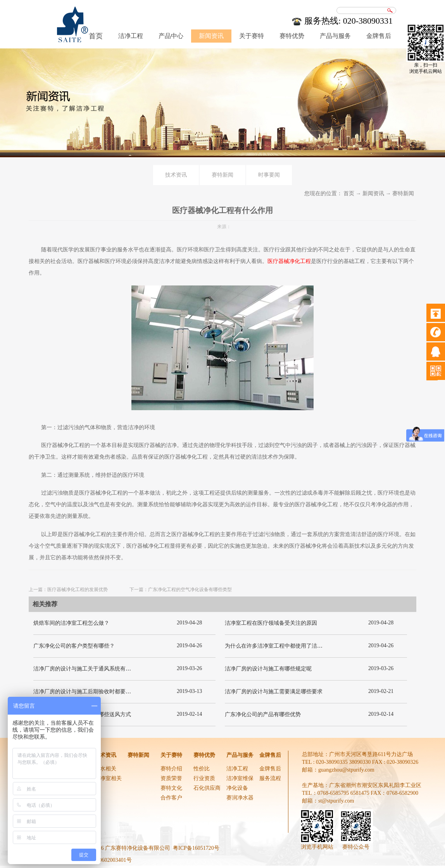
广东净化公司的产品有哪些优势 (263, 714)
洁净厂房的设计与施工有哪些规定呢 (268, 669)
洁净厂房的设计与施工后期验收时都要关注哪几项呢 (96, 692)
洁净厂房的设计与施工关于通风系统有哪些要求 (90, 669)
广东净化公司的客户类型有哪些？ (74, 646)
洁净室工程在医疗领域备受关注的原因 (271, 623)
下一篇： (181, 590)
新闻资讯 (373, 193)
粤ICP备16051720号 (196, 848)
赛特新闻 (403, 193)
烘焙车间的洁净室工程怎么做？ (71, 623)
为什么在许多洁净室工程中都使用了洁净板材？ (282, 646)
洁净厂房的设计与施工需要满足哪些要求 (274, 692)
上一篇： (68, 590)
